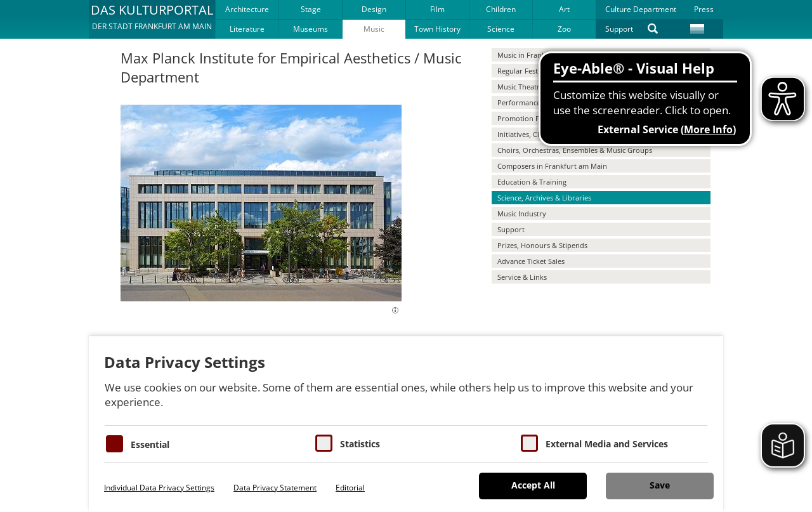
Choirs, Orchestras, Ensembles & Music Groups (575, 150)
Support (619, 29)
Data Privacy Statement (275, 488)
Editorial (350, 488)
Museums (311, 29)
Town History (437, 29)
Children (501, 9)
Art (564, 9)
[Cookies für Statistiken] (324, 443)
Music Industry (522, 213)
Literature (247, 29)
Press (704, 9)
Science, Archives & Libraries (544, 198)
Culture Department (641, 9)
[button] (152, 19)
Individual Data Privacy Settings (159, 488)
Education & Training (532, 182)
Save (660, 485)
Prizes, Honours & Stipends (542, 245)
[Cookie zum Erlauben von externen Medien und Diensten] (529, 443)
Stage (311, 9)
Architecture (247, 9)
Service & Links (522, 277)
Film (437, 9)
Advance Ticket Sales (531, 261)
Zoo (564, 29)
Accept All (533, 485)
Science (501, 29)
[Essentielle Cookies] (115, 444)
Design (374, 9)
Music (374, 29)
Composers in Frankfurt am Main (552, 166)
